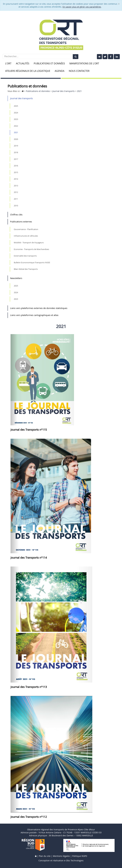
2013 (16, 186)
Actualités (23, 63)
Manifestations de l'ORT (84, 63)
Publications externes (21, 222)
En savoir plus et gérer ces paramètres (82, 7)
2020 (16, 139)
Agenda (60, 71)
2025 (16, 106)
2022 (16, 126)
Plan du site (45, 856)
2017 (16, 159)
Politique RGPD (80, 856)
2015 (16, 172)
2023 (16, 119)
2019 (16, 146)
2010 (16, 206)
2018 (16, 152)
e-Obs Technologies (74, 860)
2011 (16, 199)
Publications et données (49, 63)
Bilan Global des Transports (26, 269)
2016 (16, 166)
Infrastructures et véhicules (26, 236)
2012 (16, 192)
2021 (16, 132)
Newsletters (16, 278)
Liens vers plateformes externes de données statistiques (39, 308)
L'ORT (8, 63)
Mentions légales (61, 856)
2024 (16, 113)
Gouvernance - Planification (26, 229)
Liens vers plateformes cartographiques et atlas (34, 315)
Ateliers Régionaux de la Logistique (28, 71)
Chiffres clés (16, 215)
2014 (16, 179)
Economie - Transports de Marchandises (31, 249)
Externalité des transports (25, 256)
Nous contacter (79, 71)
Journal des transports (21, 98)
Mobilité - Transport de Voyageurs (29, 243)
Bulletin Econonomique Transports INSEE (32, 262)
